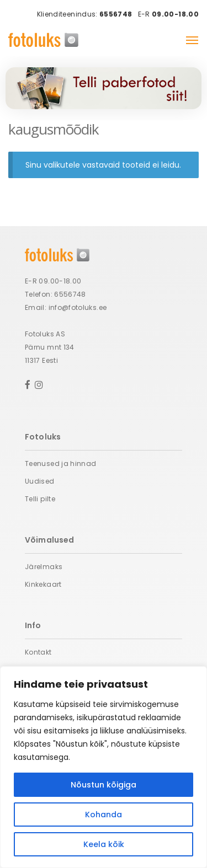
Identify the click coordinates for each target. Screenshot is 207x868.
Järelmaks (44, 567)
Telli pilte (40, 499)
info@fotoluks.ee (78, 307)
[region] (104, 767)
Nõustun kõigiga (104, 785)
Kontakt (38, 652)
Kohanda (104, 815)
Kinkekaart (43, 584)
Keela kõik (104, 844)
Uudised (40, 481)
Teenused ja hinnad (60, 464)
